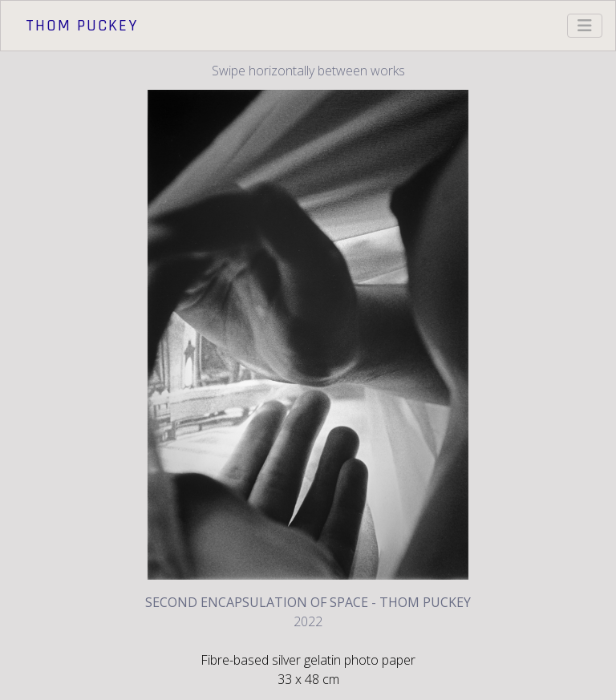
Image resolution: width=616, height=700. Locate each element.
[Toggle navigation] (585, 26)
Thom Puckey (82, 26)
